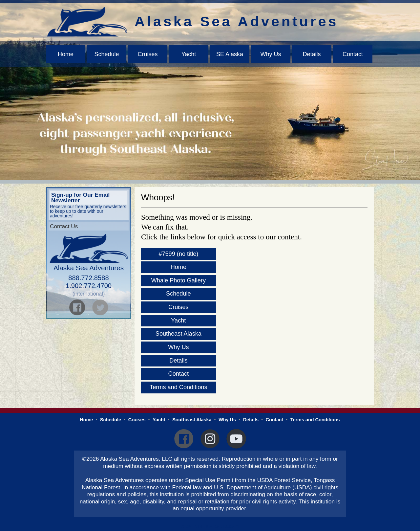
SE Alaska (230, 54)
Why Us (271, 54)
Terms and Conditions (178, 387)
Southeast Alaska (178, 334)
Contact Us (64, 226)
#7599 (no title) (178, 254)
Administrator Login (210, 526)
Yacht (189, 54)
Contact (353, 54)
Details (312, 54)
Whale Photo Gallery (178, 280)
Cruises (147, 54)
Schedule (106, 54)
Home (66, 54)
